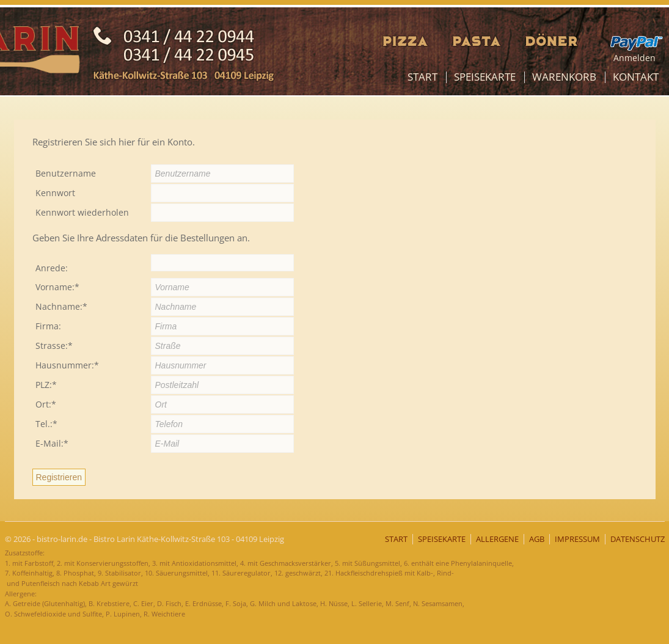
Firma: (48, 326)
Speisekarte (485, 77)
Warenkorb (564, 77)
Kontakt (636, 77)
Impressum (577, 539)
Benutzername (66, 173)
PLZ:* (46, 385)
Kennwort (55, 193)
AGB (537, 539)
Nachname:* (61, 306)
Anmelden (634, 58)
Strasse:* (54, 346)
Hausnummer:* (67, 365)
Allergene (497, 539)
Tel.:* (46, 424)
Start (422, 77)
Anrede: (52, 268)
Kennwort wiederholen (82, 212)
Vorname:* (57, 287)
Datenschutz (638, 539)
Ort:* (46, 404)
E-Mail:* (52, 443)
